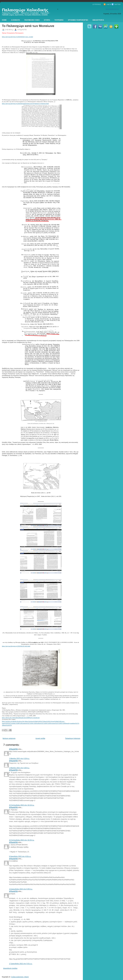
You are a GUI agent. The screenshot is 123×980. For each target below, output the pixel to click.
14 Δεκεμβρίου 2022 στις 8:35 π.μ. (21, 889)
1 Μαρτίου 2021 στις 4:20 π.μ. (19, 768)
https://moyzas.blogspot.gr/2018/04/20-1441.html (16, 646)
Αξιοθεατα (15, 20)
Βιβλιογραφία (98, 20)
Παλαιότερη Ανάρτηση (73, 738)
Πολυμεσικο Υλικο (32, 20)
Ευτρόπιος (97, 4)
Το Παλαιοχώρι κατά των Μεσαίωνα (28, 26)
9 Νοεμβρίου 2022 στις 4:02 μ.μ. (20, 856)
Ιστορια (47, 20)
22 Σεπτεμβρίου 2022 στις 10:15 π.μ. (22, 840)
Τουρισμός (59, 20)
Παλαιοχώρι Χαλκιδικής (25, 10)
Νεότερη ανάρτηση (9, 738)
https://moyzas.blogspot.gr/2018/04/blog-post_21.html (17, 37)
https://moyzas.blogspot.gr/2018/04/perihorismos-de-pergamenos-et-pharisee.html (25, 103)
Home (4, 20)
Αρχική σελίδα (40, 738)
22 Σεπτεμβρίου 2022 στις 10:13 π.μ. (22, 805)
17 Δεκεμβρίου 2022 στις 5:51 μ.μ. (21, 964)
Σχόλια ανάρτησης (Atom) (20, 977)
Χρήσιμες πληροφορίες (78, 20)
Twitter (116, 4)
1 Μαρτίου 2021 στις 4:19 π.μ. (19, 759)
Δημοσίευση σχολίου (10, 968)
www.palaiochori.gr (112, 9)
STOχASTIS (13, 749)
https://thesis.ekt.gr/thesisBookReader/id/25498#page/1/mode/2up (21, 718)
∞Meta (107, 4)
